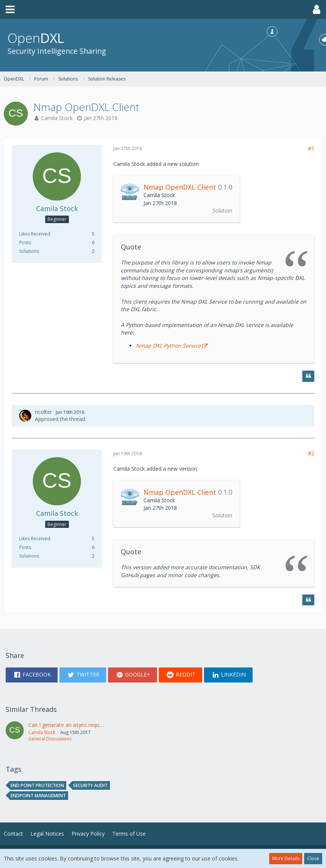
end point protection (37, 785)
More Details (286, 858)
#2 (311, 453)
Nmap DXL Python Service (168, 346)
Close (313, 858)
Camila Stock (57, 118)
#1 (311, 148)
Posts (25, 242)
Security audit (90, 785)
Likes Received (35, 234)
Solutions (29, 251)
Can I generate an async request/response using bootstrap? (101, 725)
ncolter (43, 412)
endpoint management (38, 796)
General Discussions (50, 739)
